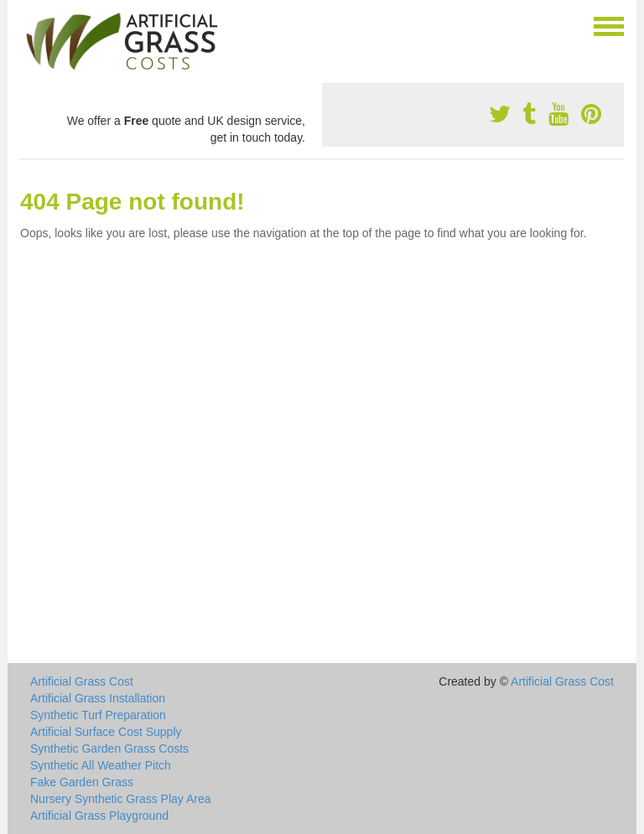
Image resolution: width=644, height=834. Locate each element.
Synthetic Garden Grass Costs (109, 749)
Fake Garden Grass (82, 782)
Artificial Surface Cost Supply (106, 732)
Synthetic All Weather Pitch (101, 765)
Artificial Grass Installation (98, 698)
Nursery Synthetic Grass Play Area (121, 799)
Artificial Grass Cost (82, 681)
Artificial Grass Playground (99, 816)
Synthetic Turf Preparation (98, 715)
